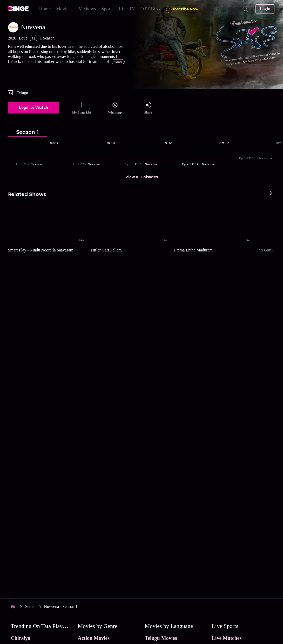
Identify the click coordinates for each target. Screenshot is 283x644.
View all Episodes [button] (142, 177)
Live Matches (227, 638)
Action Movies (94, 638)
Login (265, 9)
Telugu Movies (161, 638)
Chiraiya (21, 638)
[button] (37, 155)
